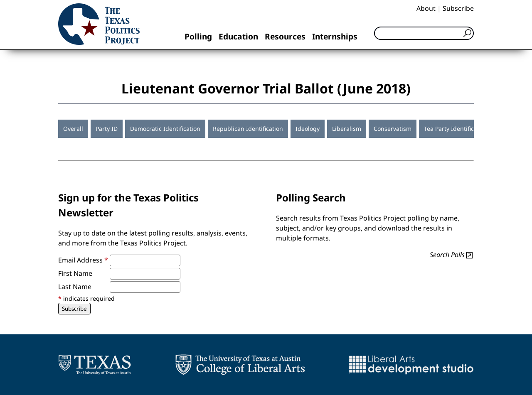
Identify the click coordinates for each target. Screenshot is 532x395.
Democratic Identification (165, 129)
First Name (75, 273)
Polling (198, 36)
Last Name (75, 287)
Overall (73, 129)
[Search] (424, 33)
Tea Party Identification (456, 129)
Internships (335, 36)
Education (238, 36)
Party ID (107, 129)
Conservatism (393, 129)
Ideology (308, 129)
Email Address (83, 260)
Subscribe (458, 8)
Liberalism (347, 129)
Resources (285, 36)
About (426, 8)
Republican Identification (248, 129)
